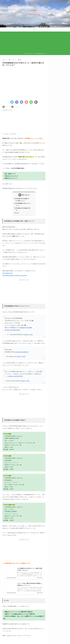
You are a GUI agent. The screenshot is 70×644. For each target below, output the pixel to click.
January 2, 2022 (21, 357)
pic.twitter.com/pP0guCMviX (12, 330)
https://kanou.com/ (7, 273)
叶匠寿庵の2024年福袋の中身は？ (23, 209)
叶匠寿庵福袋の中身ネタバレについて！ (23, 204)
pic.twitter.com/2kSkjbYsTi (21, 352)
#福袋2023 (23, 328)
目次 (23, 195)
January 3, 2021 (25, 381)
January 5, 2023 (28, 335)
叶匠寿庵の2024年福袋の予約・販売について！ (22, 200)
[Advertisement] (35, 42)
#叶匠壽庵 (29, 328)
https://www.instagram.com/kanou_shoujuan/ (15, 275)
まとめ (17, 213)
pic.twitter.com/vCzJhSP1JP (15, 376)
